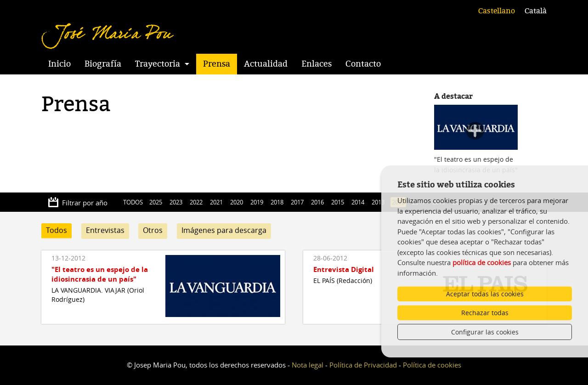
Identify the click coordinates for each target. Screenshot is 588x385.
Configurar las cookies (485, 332)
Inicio (59, 64)
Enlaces (317, 64)
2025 (156, 202)
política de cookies (482, 262)
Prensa (217, 64)
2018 (277, 202)
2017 (297, 202)
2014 (358, 202)
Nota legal (308, 365)
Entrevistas (105, 230)
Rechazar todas (485, 313)
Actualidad (266, 64)
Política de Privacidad (363, 365)
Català (536, 11)
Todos (57, 230)
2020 (237, 202)
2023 (176, 202)
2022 (196, 202)
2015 (338, 202)
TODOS (133, 202)
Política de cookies (432, 365)
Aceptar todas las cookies (485, 294)
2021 (216, 202)
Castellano (497, 11)
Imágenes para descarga (224, 230)
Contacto (363, 64)
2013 (378, 202)
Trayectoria (158, 64)
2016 (317, 202)
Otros (153, 230)
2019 (257, 202)
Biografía (103, 64)
